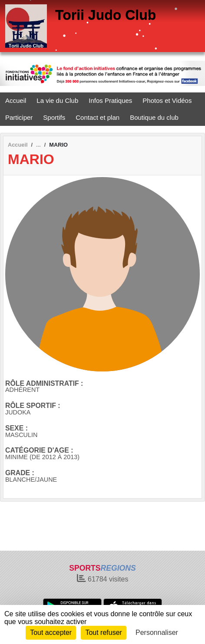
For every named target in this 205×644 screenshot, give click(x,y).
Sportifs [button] (54, 117)
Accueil (16, 100)
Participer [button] (19, 117)
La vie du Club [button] (57, 100)
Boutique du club (154, 117)
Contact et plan (98, 117)
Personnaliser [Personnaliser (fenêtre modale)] (157, 632)
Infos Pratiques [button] (110, 100)
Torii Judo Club (106, 15)
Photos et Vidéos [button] (167, 100)
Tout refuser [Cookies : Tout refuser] (103, 632)
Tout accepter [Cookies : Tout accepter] (51, 632)
